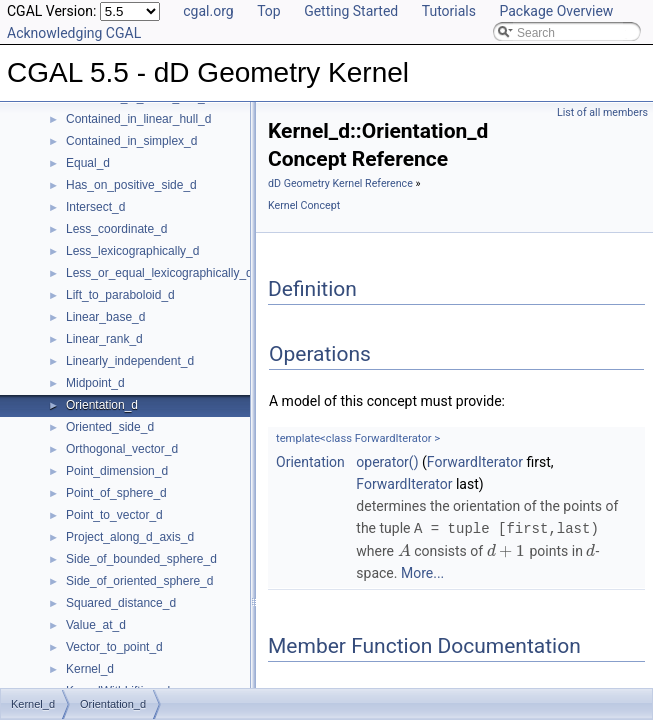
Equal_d (88, 163)
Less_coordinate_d (116, 229)
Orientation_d (102, 405)
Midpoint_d (95, 383)
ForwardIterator (475, 462)
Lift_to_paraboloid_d (120, 295)
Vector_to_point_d (114, 647)
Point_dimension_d (117, 471)
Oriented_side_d (110, 427)
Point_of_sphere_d (116, 493)
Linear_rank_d (104, 339)
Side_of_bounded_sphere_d (141, 559)
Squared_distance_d (121, 603)
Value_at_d (96, 625)
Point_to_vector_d (114, 515)
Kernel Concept (304, 205)
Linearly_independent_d (130, 361)
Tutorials (449, 11)
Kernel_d (90, 669)
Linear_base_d (105, 317)
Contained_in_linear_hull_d (138, 119)
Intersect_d (95, 207)
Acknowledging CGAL (74, 33)
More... (422, 572)
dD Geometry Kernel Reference (340, 183)
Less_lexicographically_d (132, 251)
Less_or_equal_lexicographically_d (159, 273)
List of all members (602, 112)
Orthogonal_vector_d (122, 449)
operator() (387, 462)
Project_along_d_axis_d (130, 537)
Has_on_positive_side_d (131, 185)
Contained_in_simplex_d (131, 141)
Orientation (310, 462)
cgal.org (208, 11)
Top (269, 11)
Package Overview (556, 11)
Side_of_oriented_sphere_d (139, 581)
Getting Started (351, 11)
